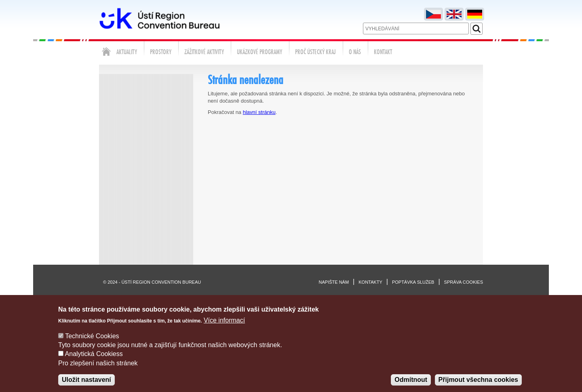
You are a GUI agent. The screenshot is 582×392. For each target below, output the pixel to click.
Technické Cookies (92, 344)
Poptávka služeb (413, 282)
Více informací (224, 328)
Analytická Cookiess (94, 362)
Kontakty (370, 282)
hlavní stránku (259, 112)
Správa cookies (464, 282)
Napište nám (334, 282)
